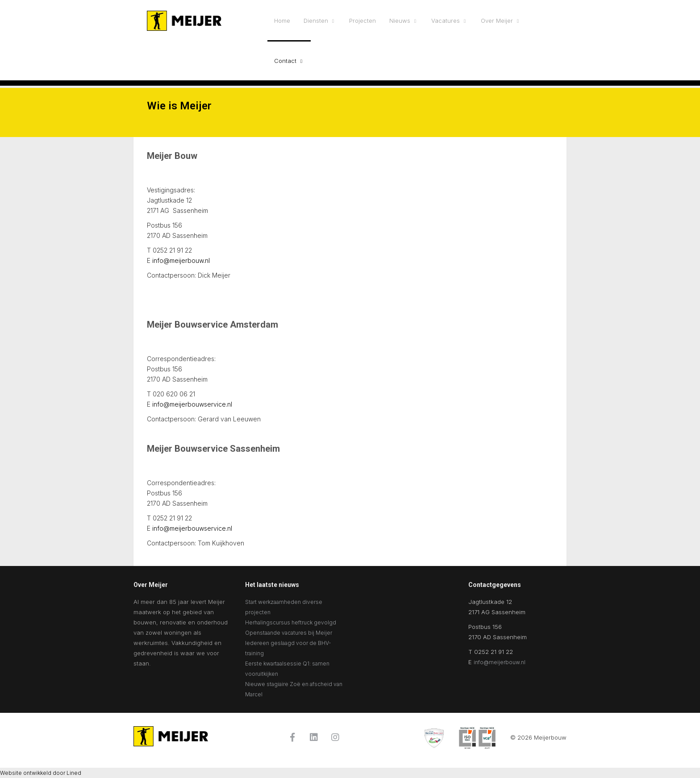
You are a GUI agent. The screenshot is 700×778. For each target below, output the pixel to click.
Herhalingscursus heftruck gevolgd (291, 622)
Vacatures (446, 21)
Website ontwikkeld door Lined (41, 773)
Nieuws (400, 21)
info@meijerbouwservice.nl (192, 404)
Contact (285, 61)
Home (282, 21)
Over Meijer (497, 21)
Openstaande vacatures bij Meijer (289, 633)
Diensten (316, 21)
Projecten (362, 21)
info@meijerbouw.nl (181, 260)
